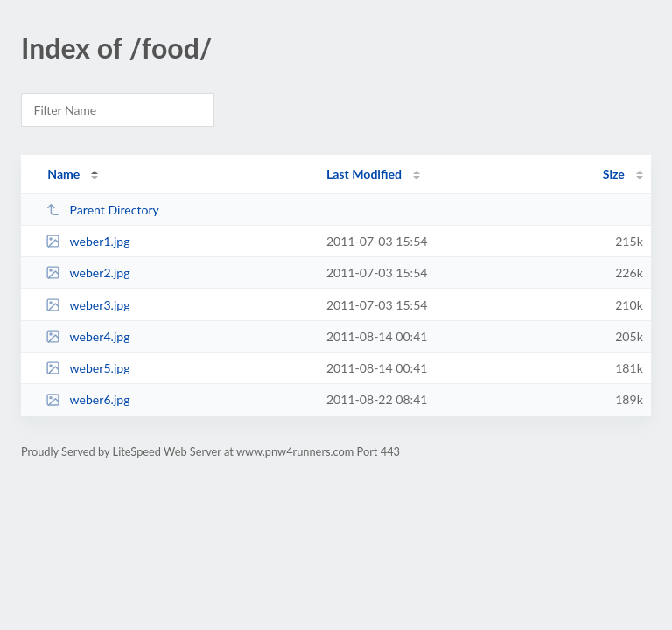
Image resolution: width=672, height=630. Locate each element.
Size (614, 174)
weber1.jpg (87, 241)
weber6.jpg (87, 399)
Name (63, 174)
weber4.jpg (87, 336)
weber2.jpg (87, 273)
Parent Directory (102, 210)
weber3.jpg (87, 305)
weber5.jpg (87, 368)
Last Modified (364, 174)
